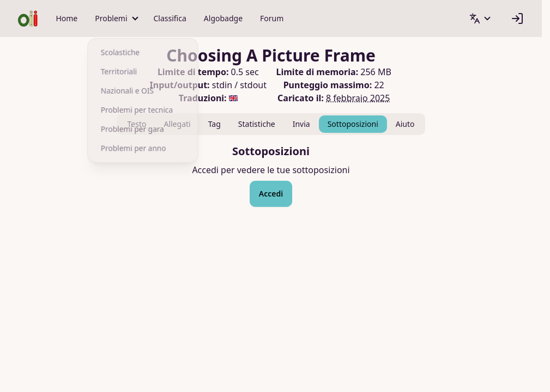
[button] (115, 19)
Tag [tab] (214, 124)
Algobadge (223, 18)
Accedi (271, 194)
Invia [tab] (301, 124)
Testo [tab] (137, 124)
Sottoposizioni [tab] (353, 124)
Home (67, 18)
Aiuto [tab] (405, 124)
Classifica (170, 18)
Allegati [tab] (177, 124)
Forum (272, 18)
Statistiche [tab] (257, 124)
